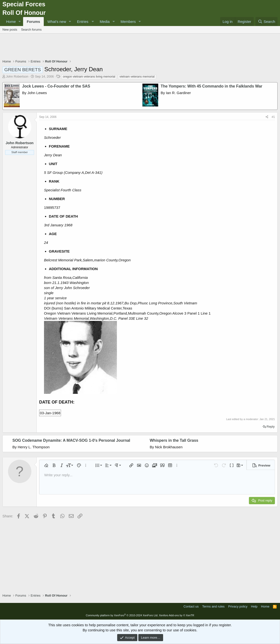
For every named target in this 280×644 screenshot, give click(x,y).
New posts (10, 30)
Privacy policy (238, 606)
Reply (271, 427)
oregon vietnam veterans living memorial (89, 77)
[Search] (267, 22)
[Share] (267, 117)
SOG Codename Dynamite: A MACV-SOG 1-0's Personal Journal (71, 440)
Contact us (191, 606)
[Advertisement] (140, 47)
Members (128, 22)
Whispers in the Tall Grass (174, 440)
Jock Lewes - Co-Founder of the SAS (56, 86)
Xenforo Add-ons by (177, 615)
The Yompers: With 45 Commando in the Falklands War (211, 86)
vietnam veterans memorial (137, 77)
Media (105, 22)
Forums (33, 22)
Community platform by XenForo (122, 615)
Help (254, 606)
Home (11, 22)
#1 (273, 117)
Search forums (31, 30)
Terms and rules (213, 606)
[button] (20, 22)
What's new (57, 22)
